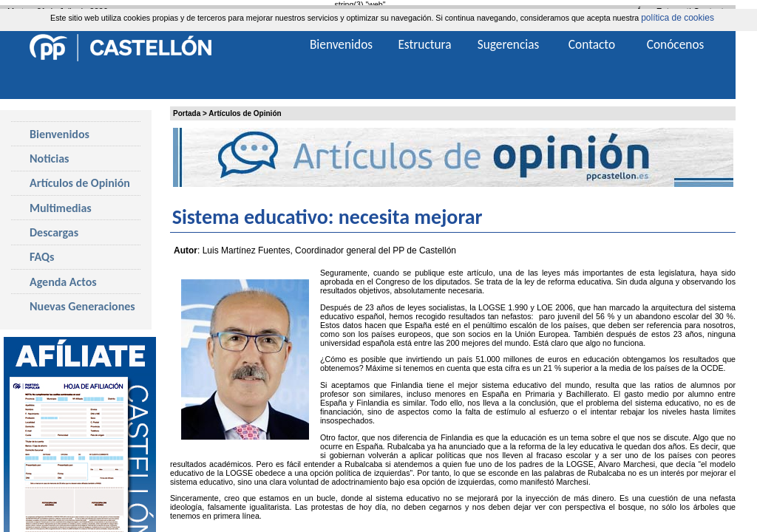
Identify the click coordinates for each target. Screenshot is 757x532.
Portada (187, 113)
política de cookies (678, 18)
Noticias (49, 158)
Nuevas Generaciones (82, 306)
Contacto (592, 44)
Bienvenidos (60, 134)
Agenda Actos (63, 282)
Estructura (424, 44)
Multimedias (61, 208)
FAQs (42, 257)
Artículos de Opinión (245, 113)
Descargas (54, 232)
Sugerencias (509, 44)
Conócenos (676, 44)
